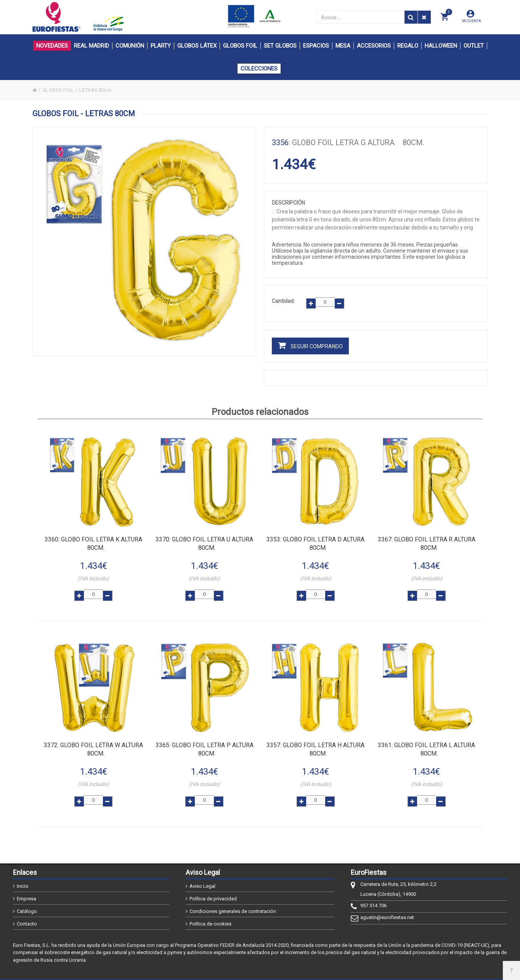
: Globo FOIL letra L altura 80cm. (426, 744)
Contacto (27, 920)
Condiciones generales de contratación (233, 908)
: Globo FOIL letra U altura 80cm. (204, 539)
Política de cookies (210, 920)
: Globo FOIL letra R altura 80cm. (427, 539)
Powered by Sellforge (479, 971)
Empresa (26, 895)
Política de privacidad (213, 895)
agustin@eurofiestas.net (387, 914)
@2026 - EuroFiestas (41, 971)
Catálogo (27, 908)
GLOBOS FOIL (60, 90)
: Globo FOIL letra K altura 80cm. (93, 539)
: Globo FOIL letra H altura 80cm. (315, 744)
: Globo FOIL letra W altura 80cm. (93, 744)
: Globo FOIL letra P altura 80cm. (205, 744)
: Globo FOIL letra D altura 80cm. (315, 539)
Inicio (23, 883)
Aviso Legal (202, 883)
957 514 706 (373, 902)
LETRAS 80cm (100, 90)
